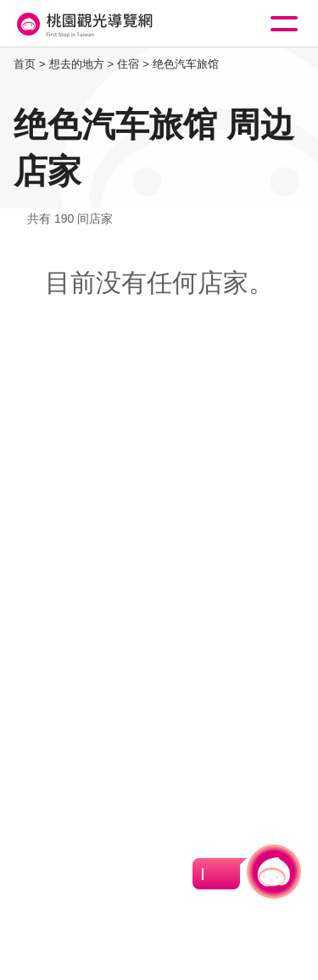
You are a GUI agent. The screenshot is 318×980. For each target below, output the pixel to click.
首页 (25, 64)
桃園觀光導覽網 (83, 24)
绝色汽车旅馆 (186, 64)
